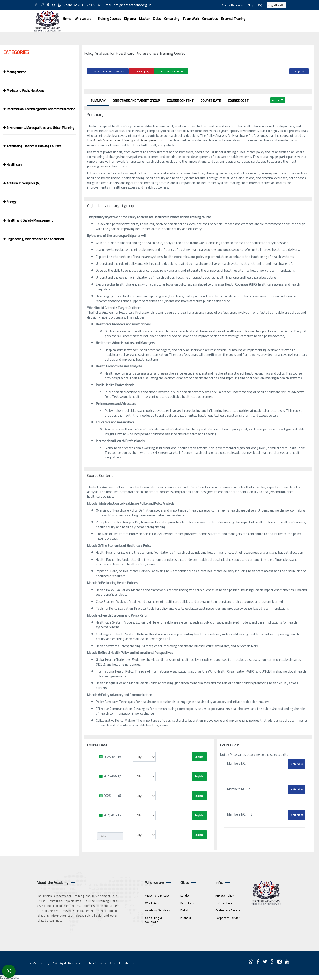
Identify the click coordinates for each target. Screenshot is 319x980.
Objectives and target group (136, 100)
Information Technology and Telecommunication (39, 109)
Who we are (84, 19)
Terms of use (224, 902)
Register (299, 71)
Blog (250, 5)
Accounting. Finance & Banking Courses (32, 146)
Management (15, 72)
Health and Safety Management (28, 220)
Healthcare (13, 165)
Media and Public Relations (24, 90)
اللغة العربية (276, 5)
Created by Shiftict (122, 962)
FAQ (260, 5)
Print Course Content (171, 71)
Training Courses (109, 19)
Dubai (184, 910)
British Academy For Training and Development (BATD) (131, 140)
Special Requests (232, 5)
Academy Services (157, 910)
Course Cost (238, 100)
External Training (233, 19)
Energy (10, 202)
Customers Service (228, 910)
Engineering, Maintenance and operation (34, 239)
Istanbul (186, 917)
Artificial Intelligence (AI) (22, 183)
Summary (98, 100)
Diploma (130, 19)
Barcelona (187, 902)
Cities (157, 19)
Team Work (191, 19)
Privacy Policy (225, 895)
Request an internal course (108, 71)
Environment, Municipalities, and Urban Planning (39, 128)
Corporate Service (228, 917)
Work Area (152, 902)
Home (67, 19)
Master (144, 19)
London (185, 895)
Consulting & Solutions (154, 919)
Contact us (210, 19)
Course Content (180, 100)
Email (278, 100)
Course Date (211, 100)
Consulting (172, 19)
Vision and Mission (158, 895)
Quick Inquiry (141, 71)
